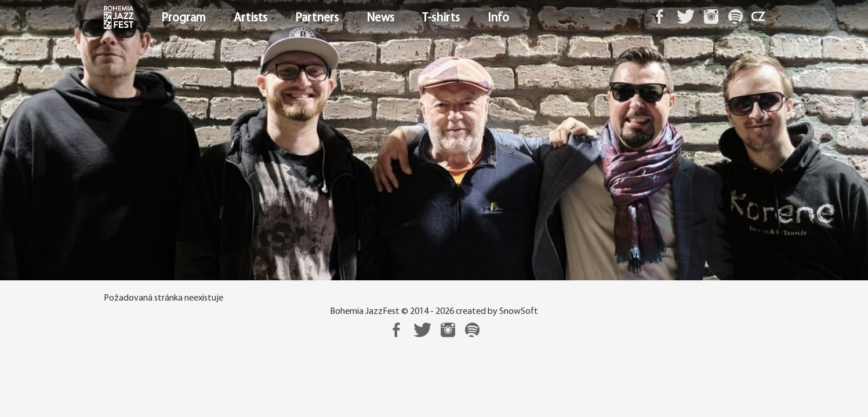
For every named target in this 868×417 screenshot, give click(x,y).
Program (184, 18)
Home (105, 18)
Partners (317, 18)
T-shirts (441, 18)
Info (498, 18)
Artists (250, 18)
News (380, 18)
